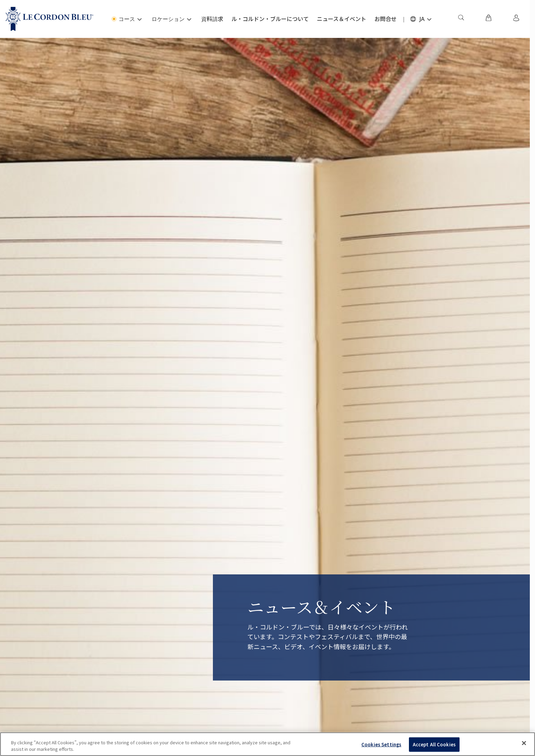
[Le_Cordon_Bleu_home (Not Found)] (49, 19)
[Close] (524, 743)
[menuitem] (461, 19)
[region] (267, 744)
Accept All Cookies (434, 744)
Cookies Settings (381, 744)
